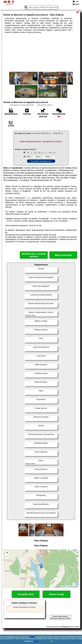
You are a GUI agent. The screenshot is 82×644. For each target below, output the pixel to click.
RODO (36, 641)
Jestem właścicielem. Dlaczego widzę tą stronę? (60, 618)
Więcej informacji (63, 255)
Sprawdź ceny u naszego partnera (34, 255)
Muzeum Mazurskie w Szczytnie (24, 608)
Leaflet (63, 587)
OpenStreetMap (73, 587)
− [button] (7, 557)
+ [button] (7, 553)
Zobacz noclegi (56, 595)
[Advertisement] (41, 53)
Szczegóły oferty (26, 595)
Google (32, 637)
